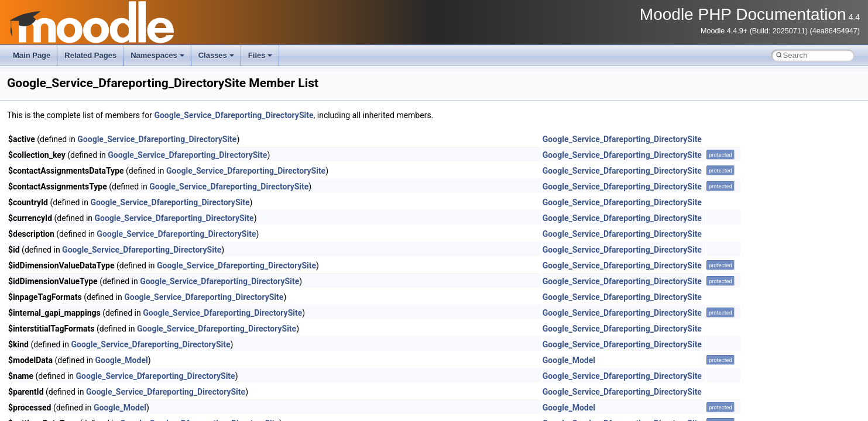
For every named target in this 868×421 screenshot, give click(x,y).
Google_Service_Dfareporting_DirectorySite (234, 115)
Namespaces (157, 55)
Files (260, 55)
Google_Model (122, 360)
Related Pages (90, 55)
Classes (216, 55)
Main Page (32, 55)
